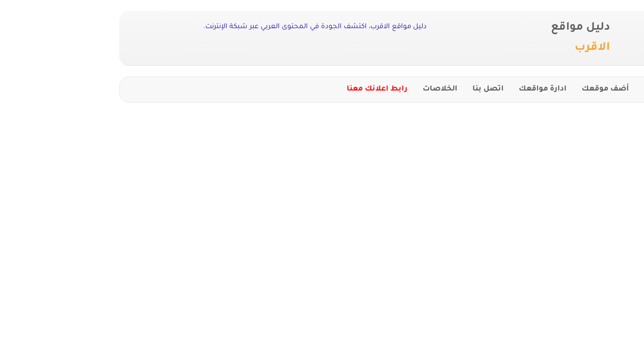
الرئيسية (574, 89)
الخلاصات (355, 89)
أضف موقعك (520, 89)
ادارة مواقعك (458, 89)
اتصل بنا (403, 89)
